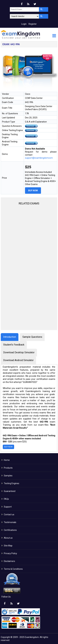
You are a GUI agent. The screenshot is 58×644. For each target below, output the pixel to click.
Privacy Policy (10, 553)
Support (8, 507)
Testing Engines (12, 483)
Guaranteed (10, 491)
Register (33, 24)
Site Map (8, 546)
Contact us (9, 514)
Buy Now (33, 191)
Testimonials (10, 522)
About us (8, 538)
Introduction (10, 337)
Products (8, 468)
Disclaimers (9, 561)
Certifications (10, 530)
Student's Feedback (14, 345)
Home (7, 460)
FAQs (6, 499)
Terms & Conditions (13, 569)
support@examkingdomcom (39, 158)
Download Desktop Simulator (19, 352)
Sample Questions (32, 337)
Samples (8, 476)
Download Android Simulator (18, 360)
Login (24, 24)
